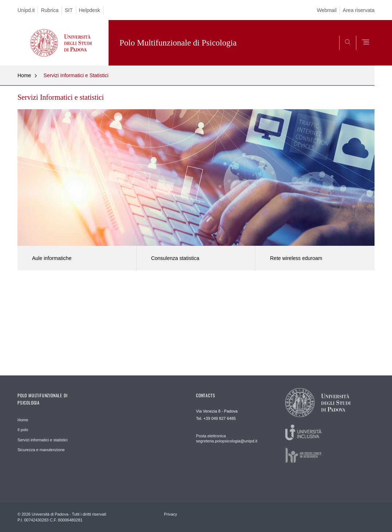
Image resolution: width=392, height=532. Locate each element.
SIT (69, 10)
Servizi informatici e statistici (43, 440)
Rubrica (50, 10)
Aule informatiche (52, 258)
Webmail (327, 10)
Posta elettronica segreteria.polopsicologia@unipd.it (227, 438)
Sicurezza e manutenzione (41, 450)
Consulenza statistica (175, 258)
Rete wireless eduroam (296, 258)
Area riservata (359, 10)
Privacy (170, 514)
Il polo (23, 430)
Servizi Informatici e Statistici (76, 75)
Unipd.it (26, 10)
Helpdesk (90, 10)
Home (24, 75)
